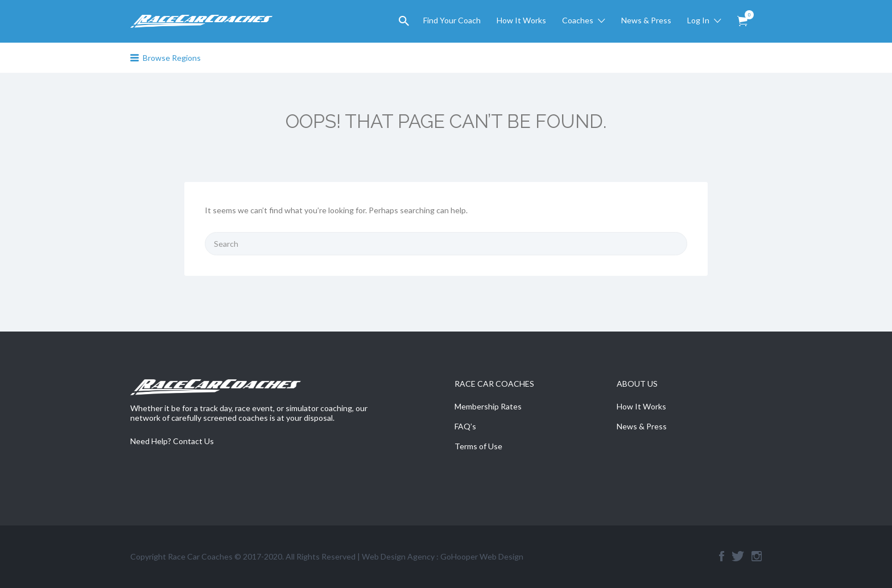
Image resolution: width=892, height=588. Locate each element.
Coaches (578, 20)
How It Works (521, 20)
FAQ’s (465, 426)
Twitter (738, 556)
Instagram (757, 556)
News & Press (646, 20)
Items (746, 15)
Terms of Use (478, 446)
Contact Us (193, 441)
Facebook (722, 556)
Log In (698, 20)
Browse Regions (172, 58)
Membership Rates (488, 406)
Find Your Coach (452, 20)
